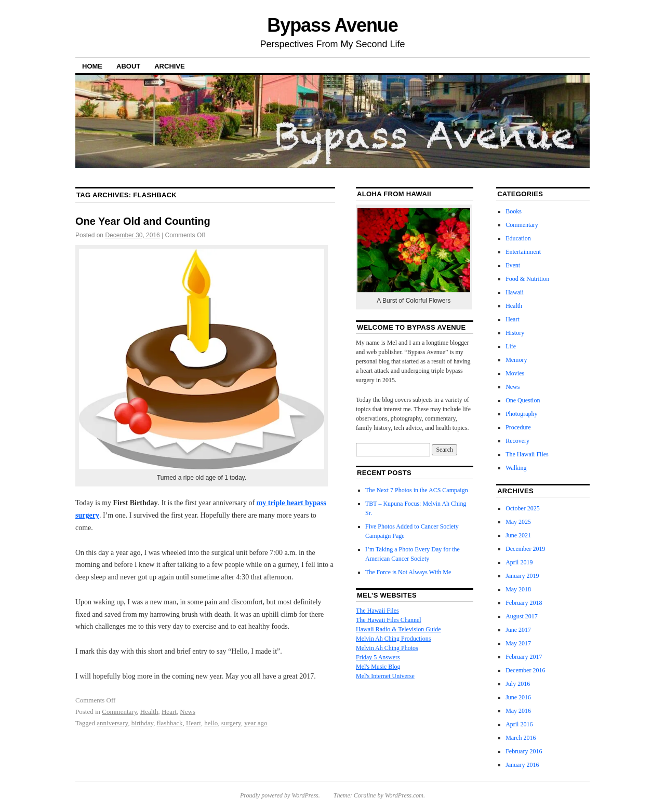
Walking (516, 468)
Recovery (517, 441)
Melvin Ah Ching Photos (387, 648)
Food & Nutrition (527, 279)
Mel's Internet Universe (385, 676)
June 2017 (518, 630)
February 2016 (524, 751)
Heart (169, 712)
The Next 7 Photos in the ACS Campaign (417, 490)
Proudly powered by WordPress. (280, 795)
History (515, 333)
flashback (170, 723)
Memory (516, 360)
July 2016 (518, 684)
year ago (256, 723)
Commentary (119, 712)
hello (211, 723)
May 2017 (518, 643)
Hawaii (515, 292)
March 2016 (521, 738)
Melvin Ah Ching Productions (393, 639)
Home (92, 66)
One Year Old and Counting (143, 221)
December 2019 (525, 549)
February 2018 (524, 603)
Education (518, 238)
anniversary (112, 723)
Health (149, 712)
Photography (521, 414)
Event (513, 265)
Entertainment (523, 252)
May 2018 (518, 589)
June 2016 (518, 697)
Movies (515, 373)
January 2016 (522, 765)
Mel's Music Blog (378, 667)
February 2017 (524, 657)
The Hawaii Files (377, 611)
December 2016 (525, 670)
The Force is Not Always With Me (408, 572)
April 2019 (519, 562)
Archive (170, 66)
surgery (231, 723)
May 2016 (518, 711)
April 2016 (519, 724)
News (188, 712)
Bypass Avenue (332, 25)
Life (511, 346)
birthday (142, 723)
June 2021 (518, 535)
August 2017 (522, 616)
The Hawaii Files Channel (389, 620)
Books (514, 211)
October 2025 (523, 508)
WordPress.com (404, 795)
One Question (523, 400)
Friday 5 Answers (378, 657)
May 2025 (518, 522)
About (128, 66)
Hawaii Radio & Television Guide (398, 629)
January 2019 (522, 576)
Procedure (518, 427)
